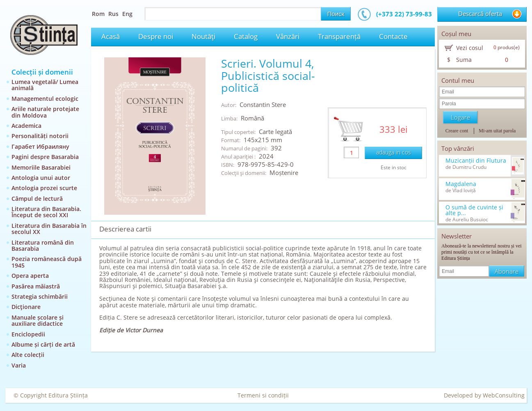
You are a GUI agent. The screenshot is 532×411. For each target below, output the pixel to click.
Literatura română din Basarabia (43, 245)
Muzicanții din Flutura (476, 161)
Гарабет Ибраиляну (40, 146)
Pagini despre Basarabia (45, 157)
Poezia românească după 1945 (47, 262)
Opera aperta (30, 276)
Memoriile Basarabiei (41, 167)
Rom (98, 14)
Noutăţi (203, 36)
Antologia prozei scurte (44, 188)
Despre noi (156, 36)
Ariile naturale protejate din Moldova (45, 112)
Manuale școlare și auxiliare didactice (38, 320)
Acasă (111, 36)
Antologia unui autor (41, 178)
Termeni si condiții (263, 395)
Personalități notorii (40, 136)
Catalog (246, 36)
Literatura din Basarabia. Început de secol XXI (46, 212)
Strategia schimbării (40, 296)
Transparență (339, 36)
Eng (127, 14)
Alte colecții (28, 355)
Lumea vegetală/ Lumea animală (45, 85)
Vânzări (288, 36)
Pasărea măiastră (36, 286)
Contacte (393, 36)
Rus (113, 14)
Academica (26, 126)
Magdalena (461, 184)
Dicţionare (26, 307)
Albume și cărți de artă (43, 344)
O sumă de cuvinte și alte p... (474, 210)
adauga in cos (394, 152)
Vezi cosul (470, 48)
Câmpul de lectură (37, 199)
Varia (19, 365)
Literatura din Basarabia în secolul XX (49, 229)
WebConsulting (504, 395)
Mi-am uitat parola (497, 131)
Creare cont (457, 131)
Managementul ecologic (45, 99)
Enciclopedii (28, 334)
